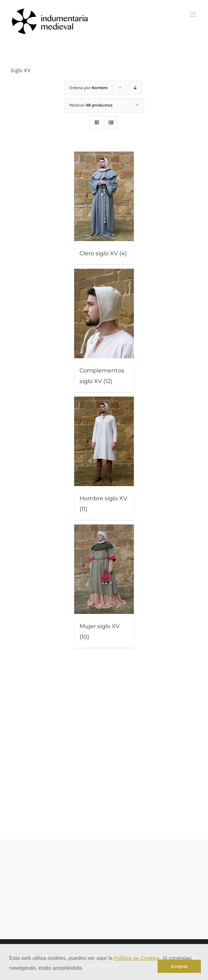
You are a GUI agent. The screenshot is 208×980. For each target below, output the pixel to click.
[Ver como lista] (111, 123)
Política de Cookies (137, 958)
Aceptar (179, 966)
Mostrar (91, 105)
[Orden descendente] (135, 88)
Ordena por (88, 88)
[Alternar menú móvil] (194, 14)
